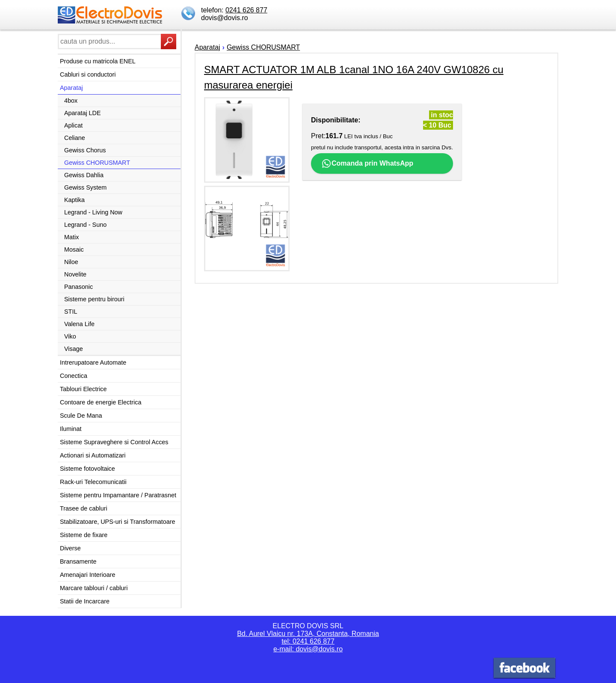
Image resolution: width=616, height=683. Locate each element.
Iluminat (71, 429)
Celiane (75, 138)
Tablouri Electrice (83, 389)
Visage (74, 349)
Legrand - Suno (85, 225)
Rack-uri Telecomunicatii (93, 482)
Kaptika (74, 200)
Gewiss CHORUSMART (97, 163)
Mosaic (74, 249)
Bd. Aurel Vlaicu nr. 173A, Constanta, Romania (308, 634)
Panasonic (78, 287)
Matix (71, 237)
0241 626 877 (246, 10)
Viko (70, 336)
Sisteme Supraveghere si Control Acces (114, 442)
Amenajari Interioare (88, 575)
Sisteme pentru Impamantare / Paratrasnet (118, 495)
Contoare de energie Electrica (101, 402)
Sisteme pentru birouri (94, 299)
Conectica (74, 376)
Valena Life (79, 324)
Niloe (71, 262)
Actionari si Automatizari (93, 455)
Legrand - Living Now (93, 212)
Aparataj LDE (83, 113)
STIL (71, 312)
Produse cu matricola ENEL (98, 61)
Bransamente (78, 561)
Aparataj (71, 88)
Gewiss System (85, 187)
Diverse (70, 548)
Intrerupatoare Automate (93, 362)
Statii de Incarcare (85, 601)
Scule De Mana (81, 416)
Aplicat (73, 125)
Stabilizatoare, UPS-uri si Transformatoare (118, 522)
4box (71, 101)
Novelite (75, 274)
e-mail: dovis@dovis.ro (308, 649)
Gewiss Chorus (85, 150)
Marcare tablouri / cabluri (94, 588)
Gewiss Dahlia (84, 175)
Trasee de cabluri (84, 508)
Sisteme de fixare (84, 535)
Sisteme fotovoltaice (87, 469)
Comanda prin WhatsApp (367, 163)
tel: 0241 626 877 (308, 641)
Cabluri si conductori (88, 74)
